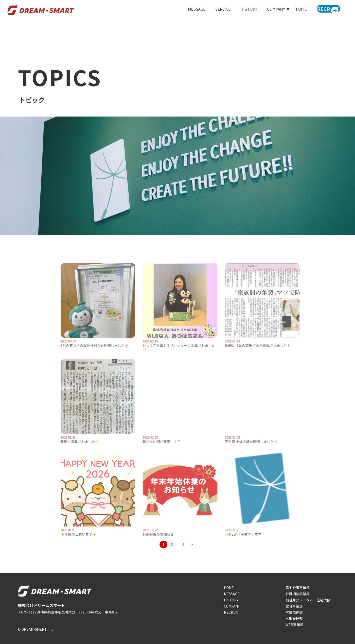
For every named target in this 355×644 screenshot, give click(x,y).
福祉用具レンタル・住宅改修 (308, 600)
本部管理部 (294, 618)
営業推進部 (294, 612)
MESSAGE (188, 10)
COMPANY (232, 606)
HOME (229, 588)
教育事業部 (294, 606)
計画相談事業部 (298, 594)
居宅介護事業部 (298, 588)
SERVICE (214, 10)
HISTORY (240, 10)
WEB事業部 (294, 625)
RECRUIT (231, 612)
